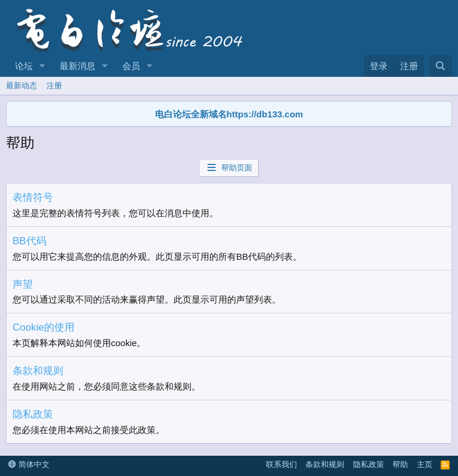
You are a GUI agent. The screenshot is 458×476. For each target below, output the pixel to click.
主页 (425, 464)
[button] (42, 66)
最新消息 (78, 66)
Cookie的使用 (44, 327)
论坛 (24, 66)
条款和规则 (38, 371)
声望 (23, 284)
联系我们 (281, 464)
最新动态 (21, 85)
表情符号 (33, 197)
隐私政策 (33, 414)
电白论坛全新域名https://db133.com (229, 114)
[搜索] (440, 66)
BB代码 (30, 241)
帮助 (400, 464)
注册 (54, 85)
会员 (131, 66)
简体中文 (29, 464)
